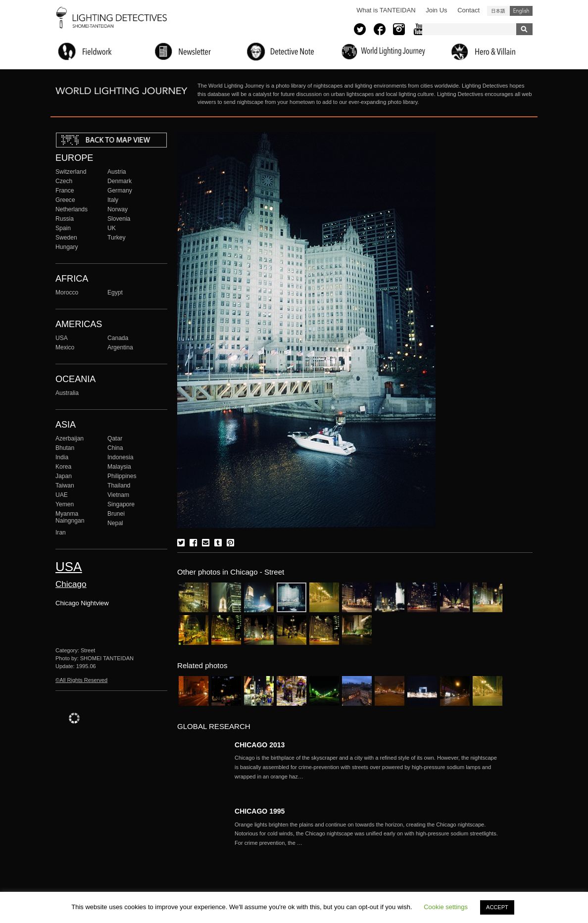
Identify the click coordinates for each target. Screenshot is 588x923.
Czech (64, 181)
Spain (63, 228)
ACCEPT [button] (497, 907)
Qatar (115, 438)
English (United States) (521, 11)
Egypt (115, 292)
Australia (67, 393)
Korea (63, 467)
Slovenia (119, 219)
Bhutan (65, 448)
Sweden (66, 238)
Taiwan (65, 486)
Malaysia (119, 467)
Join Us (436, 10)
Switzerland (71, 172)
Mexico (65, 347)
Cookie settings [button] (446, 907)
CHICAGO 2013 (260, 745)
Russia (65, 219)
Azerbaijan (70, 438)
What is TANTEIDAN (386, 10)
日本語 (498, 11)
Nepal (115, 523)
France (65, 191)
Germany (120, 191)
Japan (64, 476)
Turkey (116, 238)
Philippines (122, 476)
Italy (113, 200)
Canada (118, 338)
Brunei (116, 514)
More (368, 767)
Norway (118, 209)
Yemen (65, 504)
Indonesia (120, 457)
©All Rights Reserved (81, 680)
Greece (65, 200)
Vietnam (118, 495)
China (115, 448)
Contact (468, 10)
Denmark (120, 181)
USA (62, 338)
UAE (62, 495)
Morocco (67, 292)
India (62, 457)
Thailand (119, 486)
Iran (61, 533)
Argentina (120, 347)
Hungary (67, 247)
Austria (117, 172)
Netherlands (72, 209)
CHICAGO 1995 (260, 811)
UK (112, 228)
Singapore (121, 504)
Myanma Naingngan (70, 517)
